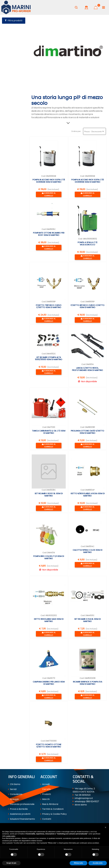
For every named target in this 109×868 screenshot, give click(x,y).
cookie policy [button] (11, 836)
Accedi (45, 784)
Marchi (45, 799)
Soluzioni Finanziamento (22, 819)
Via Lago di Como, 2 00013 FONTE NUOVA (84, 790)
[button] (76, 7)
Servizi (12, 789)
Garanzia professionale (21, 804)
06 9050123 (85, 795)
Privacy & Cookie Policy (54, 814)
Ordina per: (76, 131)
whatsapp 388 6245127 (87, 801)
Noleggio (14, 799)
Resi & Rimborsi (49, 804)
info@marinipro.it (84, 798)
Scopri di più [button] (11, 863)
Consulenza (15, 794)
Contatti (46, 819)
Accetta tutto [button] (98, 863)
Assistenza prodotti (19, 814)
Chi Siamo (14, 784)
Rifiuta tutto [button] (78, 863)
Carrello (46, 789)
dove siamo (81, 805)
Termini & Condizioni (52, 809)
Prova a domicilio (18, 809)
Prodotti (46, 794)
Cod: (43, 176)
